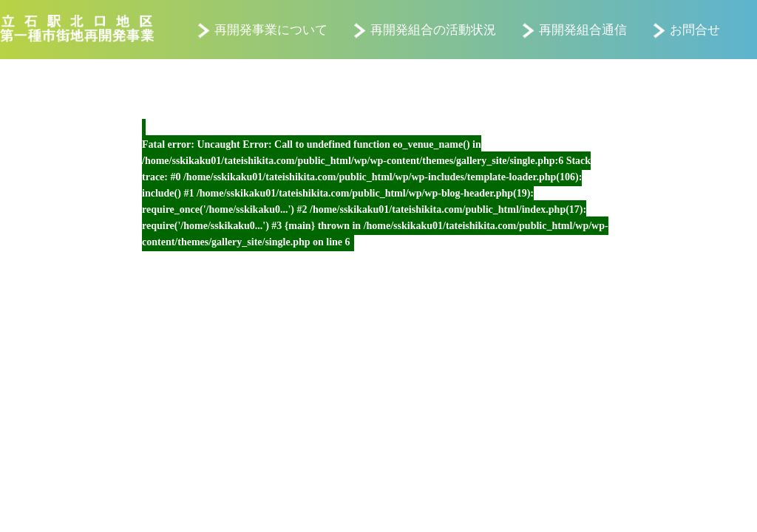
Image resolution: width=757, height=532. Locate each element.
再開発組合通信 (583, 30)
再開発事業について (271, 30)
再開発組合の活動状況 (433, 30)
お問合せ (695, 30)
